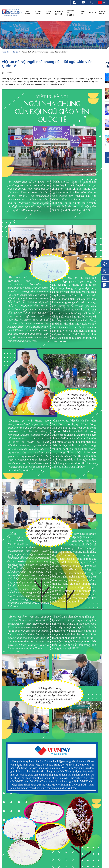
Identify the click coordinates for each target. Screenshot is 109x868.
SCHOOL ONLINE (103, 13)
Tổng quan (28, 13)
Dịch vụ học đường (71, 13)
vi (101, 2)
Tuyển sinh (48, 13)
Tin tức (16, 52)
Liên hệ (83, 13)
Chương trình (38, 13)
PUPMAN (92, 13)
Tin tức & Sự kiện (59, 13)
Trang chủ (6, 52)
